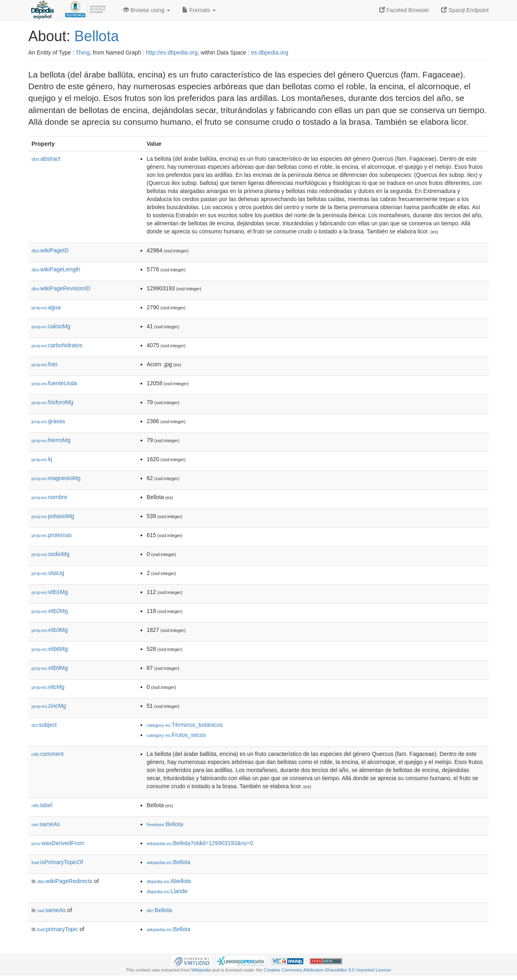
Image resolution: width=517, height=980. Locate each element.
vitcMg (48, 687)
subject (44, 725)
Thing (83, 52)
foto (44, 364)
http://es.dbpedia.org (172, 52)
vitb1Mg (50, 592)
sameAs (46, 824)
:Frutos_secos (176, 735)
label (42, 805)
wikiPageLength (56, 269)
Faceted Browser (404, 10)
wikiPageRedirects (65, 881)
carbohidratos (57, 345)
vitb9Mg (50, 668)
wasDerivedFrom (58, 843)
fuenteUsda (54, 383)
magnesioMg (56, 478)
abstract (46, 159)
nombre (49, 497)
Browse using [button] (147, 10)
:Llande (167, 891)
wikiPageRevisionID (61, 288)
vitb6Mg (50, 649)
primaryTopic (58, 929)
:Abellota (169, 881)
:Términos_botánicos (185, 725)
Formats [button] (199, 10)
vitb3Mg (50, 630)
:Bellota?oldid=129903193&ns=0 (200, 843)
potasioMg (53, 516)
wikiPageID (50, 250)
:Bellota (165, 824)
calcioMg (51, 326)
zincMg (49, 706)
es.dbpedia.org (270, 52)
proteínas (51, 535)
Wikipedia (201, 970)
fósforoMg (52, 402)
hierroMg (51, 440)
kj (42, 459)
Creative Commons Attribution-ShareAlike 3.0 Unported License (327, 970)
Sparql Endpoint (465, 10)
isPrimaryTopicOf (57, 862)
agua (46, 307)
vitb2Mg (50, 611)
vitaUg (48, 573)
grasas (48, 421)
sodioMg (50, 554)
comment (47, 754)
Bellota (97, 36)
